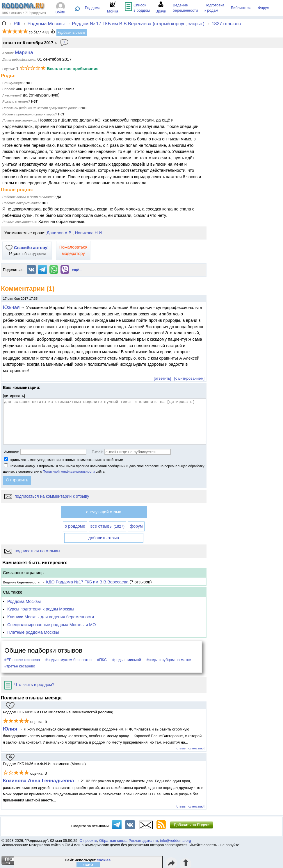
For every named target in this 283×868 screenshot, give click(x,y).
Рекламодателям (143, 841)
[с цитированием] (189, 378)
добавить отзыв (104, 538)
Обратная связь (113, 841)
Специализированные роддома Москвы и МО (52, 625)
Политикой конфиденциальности (69, 471)
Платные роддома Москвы (33, 632)
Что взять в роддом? (29, 685)
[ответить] (162, 378)
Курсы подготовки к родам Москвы (41, 609)
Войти (60, 12)
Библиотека (241, 8)
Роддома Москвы (24, 601)
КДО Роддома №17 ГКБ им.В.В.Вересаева (87, 582)
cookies (104, 860)
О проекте (88, 841)
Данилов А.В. (59, 233)
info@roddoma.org (175, 841)
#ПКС (102, 660)
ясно (88, 865)
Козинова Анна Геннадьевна (39, 781)
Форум (264, 8)
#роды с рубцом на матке (169, 660)
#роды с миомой (127, 660)
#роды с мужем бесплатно (68, 660)
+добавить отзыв (71, 33)
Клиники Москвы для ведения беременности (51, 617)
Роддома (93, 8)
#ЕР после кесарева (22, 660)
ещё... (77, 270)
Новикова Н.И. (89, 233)
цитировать (14, 396)
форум (136, 526)
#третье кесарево (20, 666)
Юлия (10, 729)
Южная (11, 307)
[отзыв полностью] (190, 748)
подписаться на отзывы (32, 551)
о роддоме (75, 526)
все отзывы (107, 526)
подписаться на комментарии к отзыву (47, 496)
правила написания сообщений (101, 466)
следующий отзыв (104, 512)
